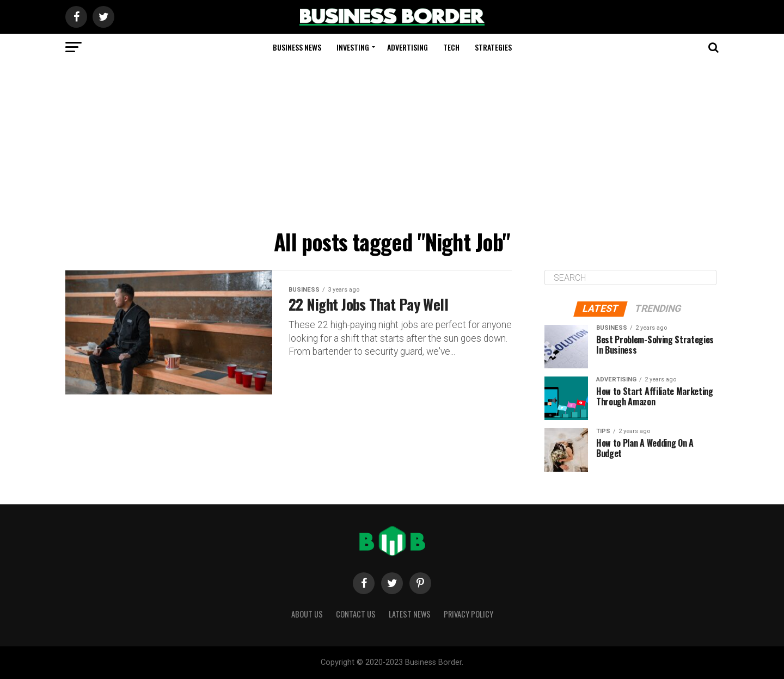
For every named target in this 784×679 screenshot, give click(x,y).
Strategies (493, 47)
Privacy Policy (468, 614)
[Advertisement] (392, 143)
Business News (297, 47)
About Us (307, 614)
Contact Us (356, 614)
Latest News (410, 614)
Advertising (408, 47)
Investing (353, 47)
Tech (451, 47)
